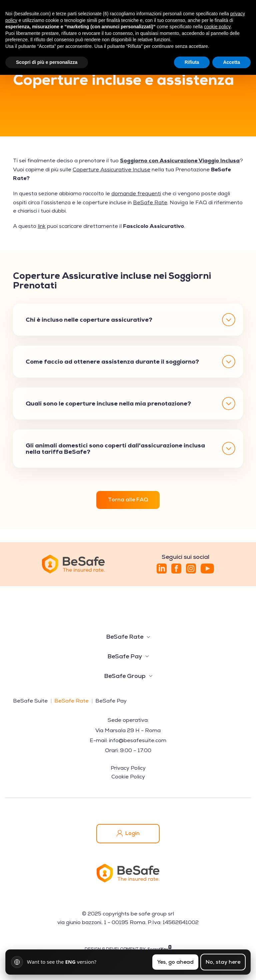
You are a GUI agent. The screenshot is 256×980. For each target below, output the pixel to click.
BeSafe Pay (125, 656)
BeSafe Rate (125, 637)
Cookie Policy (128, 777)
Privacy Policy (128, 768)
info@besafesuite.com (138, 740)
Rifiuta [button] (192, 62)
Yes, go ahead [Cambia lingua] (175, 962)
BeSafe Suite (30, 701)
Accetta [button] (231, 62)
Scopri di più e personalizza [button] (47, 62)
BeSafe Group (125, 676)
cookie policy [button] (217, 27)
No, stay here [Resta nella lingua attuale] (223, 962)
